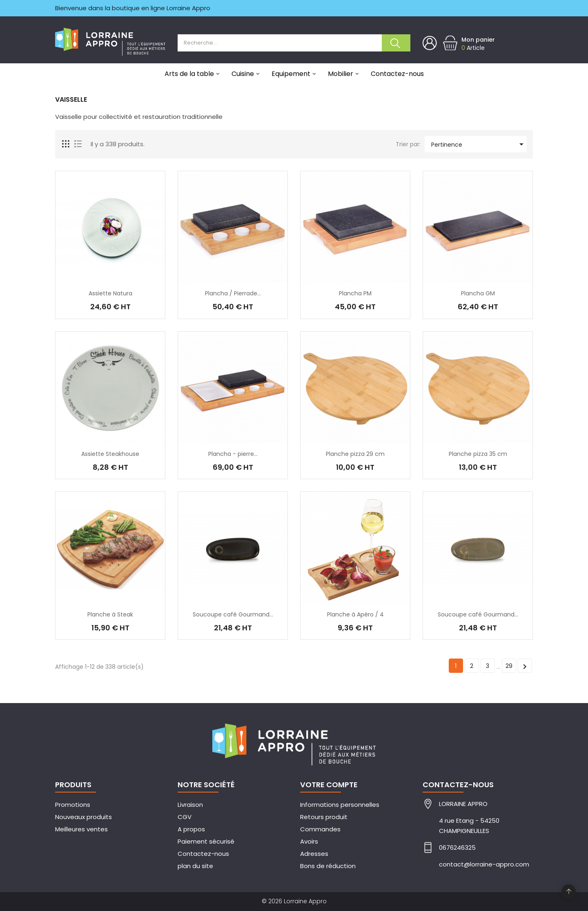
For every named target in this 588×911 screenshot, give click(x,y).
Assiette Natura (110, 293)
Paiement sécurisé (206, 841)
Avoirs (309, 841)
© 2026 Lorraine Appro (294, 901)
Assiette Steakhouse (110, 454)
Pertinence (479, 144)
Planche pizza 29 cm (355, 454)
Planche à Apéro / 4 (355, 614)
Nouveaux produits (84, 817)
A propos (191, 829)
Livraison (190, 805)
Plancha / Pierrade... (233, 293)
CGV (185, 817)
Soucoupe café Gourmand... (233, 614)
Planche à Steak (110, 614)
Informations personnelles (340, 805)
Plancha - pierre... (233, 454)
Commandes (320, 829)
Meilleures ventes (81, 829)
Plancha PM (355, 293)
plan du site (195, 866)
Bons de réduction (328, 866)
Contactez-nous (203, 854)
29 (509, 666)
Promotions (73, 805)
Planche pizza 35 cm (478, 454)
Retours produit (324, 817)
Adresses (314, 854)
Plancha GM (478, 293)
